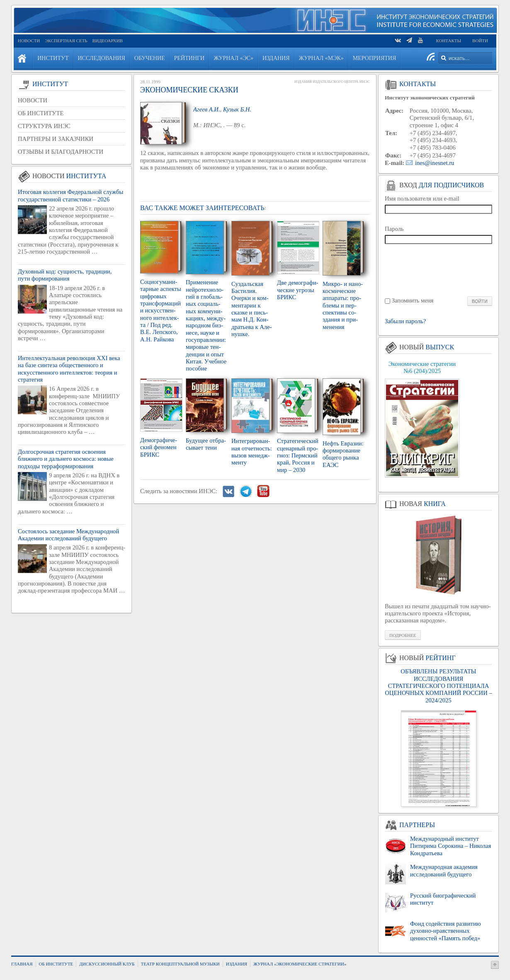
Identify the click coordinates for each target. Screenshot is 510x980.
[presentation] (439, 270)
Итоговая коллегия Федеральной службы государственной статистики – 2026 (70, 195)
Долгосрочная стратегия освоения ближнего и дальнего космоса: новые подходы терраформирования (66, 459)
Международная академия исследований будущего (444, 870)
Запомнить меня (413, 300)
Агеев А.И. (207, 109)
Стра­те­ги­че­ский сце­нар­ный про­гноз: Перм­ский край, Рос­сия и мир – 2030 (298, 455)
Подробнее (403, 635)
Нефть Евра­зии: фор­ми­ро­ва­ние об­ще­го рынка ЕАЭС (343, 454)
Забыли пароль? (405, 321)
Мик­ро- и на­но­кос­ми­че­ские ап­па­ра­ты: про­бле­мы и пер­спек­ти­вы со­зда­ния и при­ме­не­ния (343, 305)
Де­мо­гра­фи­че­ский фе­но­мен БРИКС (159, 447)
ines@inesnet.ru (435, 163)
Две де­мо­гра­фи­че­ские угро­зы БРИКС (298, 290)
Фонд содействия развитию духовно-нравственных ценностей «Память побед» (446, 931)
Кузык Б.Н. (237, 109)
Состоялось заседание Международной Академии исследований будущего (68, 535)
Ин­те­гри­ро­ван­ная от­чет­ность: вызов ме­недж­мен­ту (252, 452)
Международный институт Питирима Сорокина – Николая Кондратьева (450, 846)
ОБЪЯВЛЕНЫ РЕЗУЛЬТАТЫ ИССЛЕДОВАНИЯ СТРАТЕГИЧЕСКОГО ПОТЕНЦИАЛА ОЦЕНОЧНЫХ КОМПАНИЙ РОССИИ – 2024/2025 (438, 686)
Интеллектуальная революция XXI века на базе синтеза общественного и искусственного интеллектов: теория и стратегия (69, 369)
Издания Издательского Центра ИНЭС (332, 82)
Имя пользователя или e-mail (422, 198)
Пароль (394, 229)
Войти (480, 41)
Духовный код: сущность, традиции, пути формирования (65, 275)
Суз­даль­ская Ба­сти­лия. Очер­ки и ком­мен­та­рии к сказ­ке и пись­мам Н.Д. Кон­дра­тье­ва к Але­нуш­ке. (251, 309)
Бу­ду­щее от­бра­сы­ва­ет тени (206, 444)
